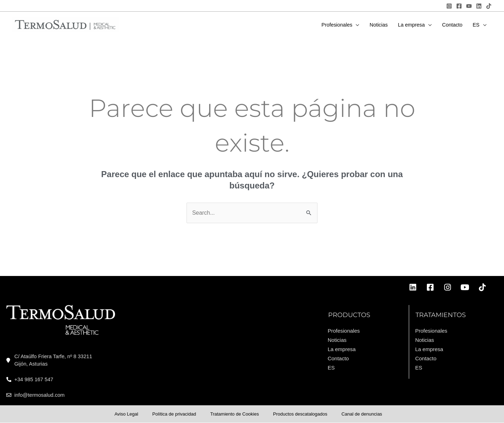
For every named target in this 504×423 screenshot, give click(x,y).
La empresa (342, 349)
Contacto (338, 358)
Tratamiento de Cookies (235, 414)
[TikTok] (489, 6)
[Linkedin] (479, 6)
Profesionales (344, 331)
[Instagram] (449, 6)
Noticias (337, 340)
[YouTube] (469, 6)
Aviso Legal (126, 414)
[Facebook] (459, 6)
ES (331, 368)
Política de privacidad (174, 414)
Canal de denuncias (362, 414)
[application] (356, 25)
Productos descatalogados (300, 414)
